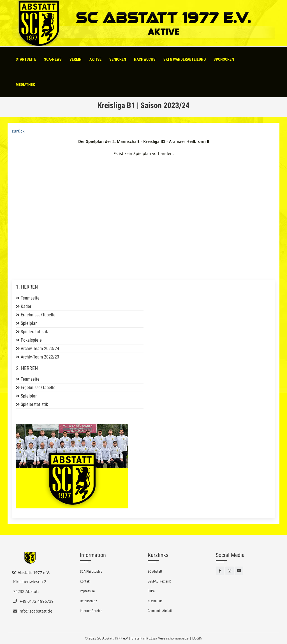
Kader (26, 306)
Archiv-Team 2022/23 (40, 357)
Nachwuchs (145, 59)
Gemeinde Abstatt (160, 611)
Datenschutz (88, 601)
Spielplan (29, 323)
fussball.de (155, 601)
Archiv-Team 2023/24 (40, 349)
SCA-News (53, 59)
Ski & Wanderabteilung (185, 59)
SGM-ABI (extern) (159, 581)
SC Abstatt (155, 572)
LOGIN (197, 638)
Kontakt (85, 581)
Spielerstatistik (34, 332)
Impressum (87, 591)
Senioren (118, 59)
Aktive (95, 59)
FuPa (151, 591)
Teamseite (30, 298)
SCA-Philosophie (91, 572)
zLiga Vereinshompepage (169, 638)
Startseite (26, 59)
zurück (18, 131)
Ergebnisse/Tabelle (38, 315)
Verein (76, 59)
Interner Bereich (91, 611)
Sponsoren (224, 59)
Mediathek (25, 85)
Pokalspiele (31, 340)
